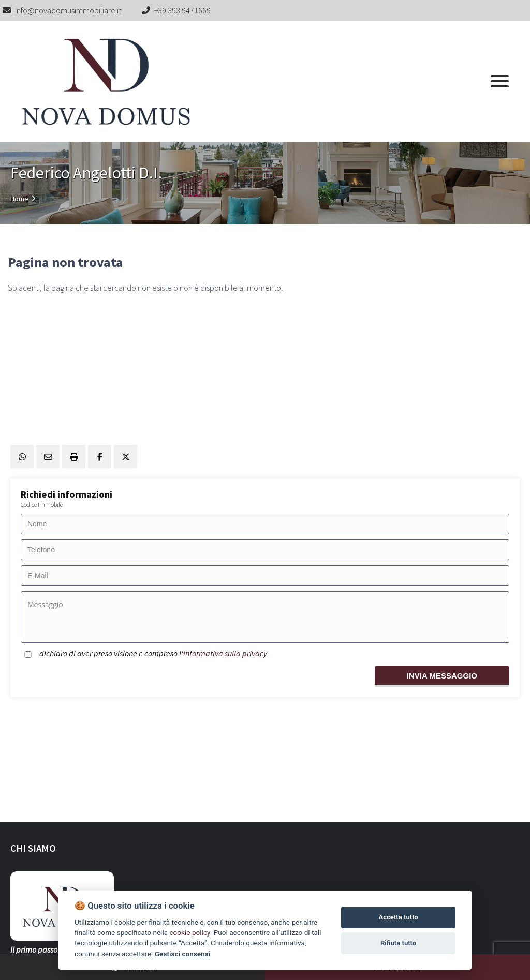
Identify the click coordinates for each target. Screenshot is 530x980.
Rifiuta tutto (398, 943)
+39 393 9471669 (182, 10)
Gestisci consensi (182, 954)
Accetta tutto (398, 917)
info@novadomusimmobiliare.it (62, 10)
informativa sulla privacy (225, 653)
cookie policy (189, 932)
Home (19, 199)
